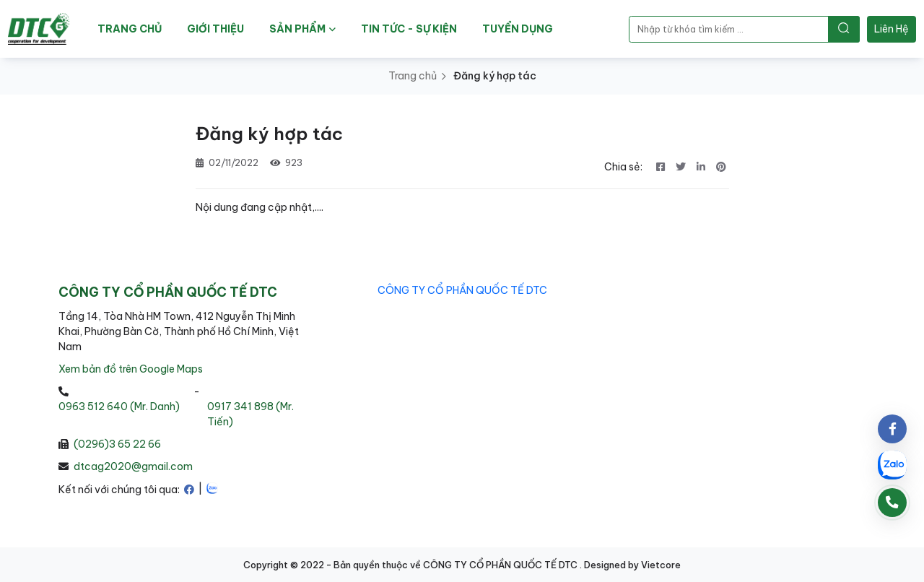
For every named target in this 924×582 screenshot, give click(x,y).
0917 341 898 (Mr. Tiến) (250, 414)
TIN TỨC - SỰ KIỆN (409, 29)
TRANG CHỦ (130, 29)
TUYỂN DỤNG (518, 29)
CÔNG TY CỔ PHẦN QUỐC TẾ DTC (462, 290)
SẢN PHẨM (302, 29)
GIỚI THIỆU (215, 29)
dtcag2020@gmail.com (133, 466)
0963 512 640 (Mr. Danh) (119, 407)
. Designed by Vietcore (630, 565)
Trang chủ (413, 76)
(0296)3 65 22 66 (117, 444)
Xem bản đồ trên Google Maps (131, 369)
